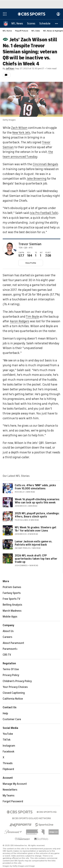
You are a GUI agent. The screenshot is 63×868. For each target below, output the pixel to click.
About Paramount (13, 643)
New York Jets (21, 133)
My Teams (9, 796)
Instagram (9, 746)
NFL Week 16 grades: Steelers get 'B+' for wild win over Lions (36, 529)
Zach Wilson (19, 128)
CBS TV (7, 655)
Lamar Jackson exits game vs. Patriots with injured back (34, 543)
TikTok (7, 740)
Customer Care (12, 719)
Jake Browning (37, 179)
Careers (7, 637)
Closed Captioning (14, 693)
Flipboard (8, 769)
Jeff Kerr (10, 68)
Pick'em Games (12, 587)
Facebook (8, 752)
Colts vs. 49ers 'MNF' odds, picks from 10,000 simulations (35, 487)
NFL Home (7, 31)
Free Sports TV (12, 599)
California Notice (13, 699)
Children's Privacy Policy (17, 681)
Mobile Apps (10, 617)
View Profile (31, 263)
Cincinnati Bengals (45, 164)
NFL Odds (36, 31)
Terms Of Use (11, 669)
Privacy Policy (11, 675)
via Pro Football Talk (44, 213)
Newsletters (10, 790)
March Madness (12, 611)
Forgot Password (13, 801)
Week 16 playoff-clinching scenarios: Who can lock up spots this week (37, 501)
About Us (8, 631)
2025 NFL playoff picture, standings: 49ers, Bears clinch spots (37, 515)
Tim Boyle (32, 317)
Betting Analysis (12, 605)
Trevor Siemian (30, 244)
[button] (57, 23)
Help (5, 713)
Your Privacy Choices (15, 687)
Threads (8, 763)
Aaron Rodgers (20, 321)
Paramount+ (10, 649)
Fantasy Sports (12, 593)
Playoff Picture (22, 31)
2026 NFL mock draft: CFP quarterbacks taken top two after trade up (36, 559)
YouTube (8, 734)
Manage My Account (15, 784)
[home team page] (15, 250)
